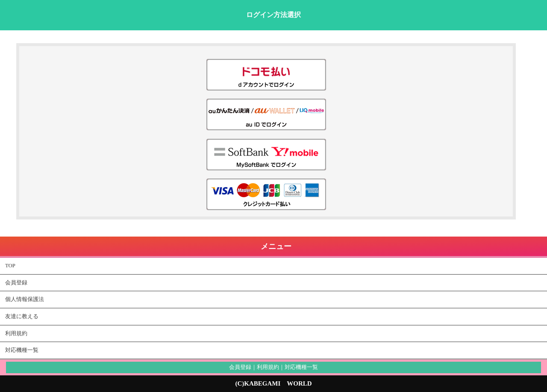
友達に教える (22, 316)
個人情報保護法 (25, 299)
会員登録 (16, 283)
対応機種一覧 (22, 350)
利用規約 (16, 333)
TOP (10, 266)
